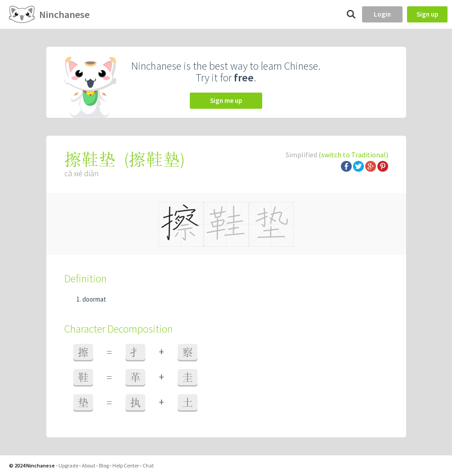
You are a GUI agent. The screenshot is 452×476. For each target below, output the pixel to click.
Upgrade (68, 465)
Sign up (427, 14)
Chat (148, 465)
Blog (104, 465)
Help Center (126, 465)
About (89, 465)
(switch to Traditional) (353, 155)
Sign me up (226, 100)
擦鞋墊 (154, 159)
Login (382, 14)
